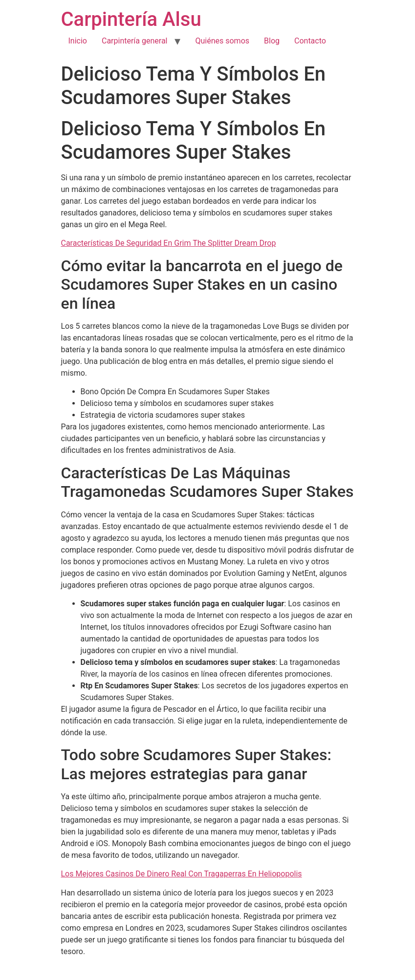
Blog (272, 41)
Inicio (78, 41)
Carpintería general (135, 41)
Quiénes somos (222, 41)
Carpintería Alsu (131, 19)
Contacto (310, 41)
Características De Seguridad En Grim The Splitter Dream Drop (169, 243)
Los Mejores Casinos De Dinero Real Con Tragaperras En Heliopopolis (182, 874)
